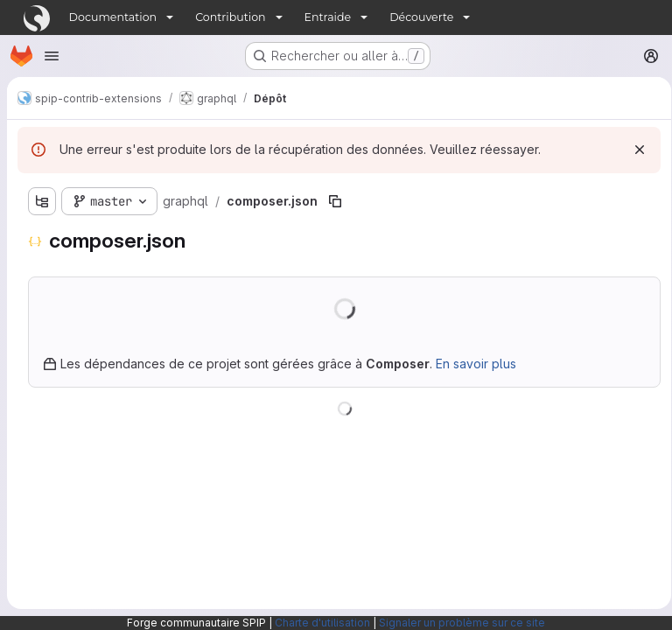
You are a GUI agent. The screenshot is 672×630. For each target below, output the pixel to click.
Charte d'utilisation (322, 623)
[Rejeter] (633, 150)
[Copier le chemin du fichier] (335, 201)
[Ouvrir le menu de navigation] (52, 56)
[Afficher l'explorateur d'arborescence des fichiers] (42, 201)
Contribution (230, 17)
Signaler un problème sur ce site (462, 623)
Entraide (328, 17)
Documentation (113, 17)
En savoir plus (476, 364)
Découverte (421, 17)
